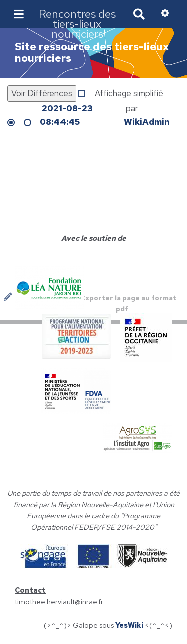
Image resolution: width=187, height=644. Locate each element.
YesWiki (129, 625)
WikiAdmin (147, 122)
